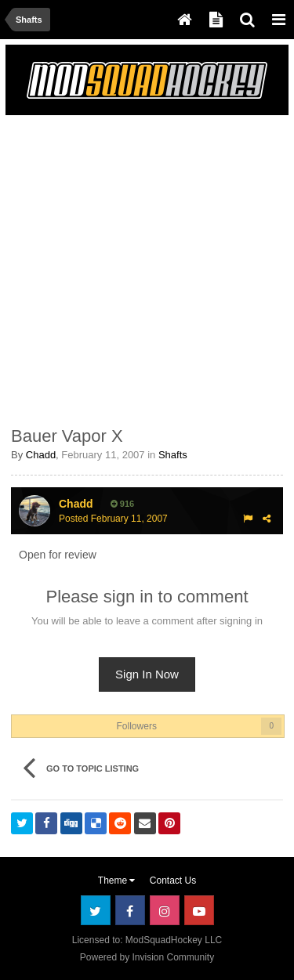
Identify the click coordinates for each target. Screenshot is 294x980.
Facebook (130, 910)
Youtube (199, 910)
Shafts (173, 455)
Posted (113, 519)
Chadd (41, 455)
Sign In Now (147, 674)
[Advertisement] (147, 268)
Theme (117, 881)
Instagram (165, 910)
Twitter (96, 910)
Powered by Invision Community (147, 957)
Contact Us (173, 881)
